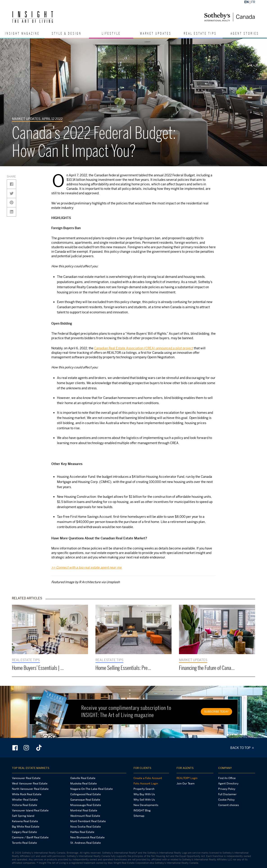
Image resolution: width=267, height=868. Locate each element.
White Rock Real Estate (27, 794)
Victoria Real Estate (25, 805)
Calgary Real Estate (24, 832)
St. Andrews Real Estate (86, 843)
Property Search (144, 789)
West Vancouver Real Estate (30, 784)
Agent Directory (228, 784)
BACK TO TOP (243, 748)
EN (247, 2)
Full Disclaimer (227, 794)
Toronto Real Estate (24, 843)
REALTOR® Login (187, 778)
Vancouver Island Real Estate (30, 810)
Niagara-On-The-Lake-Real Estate (92, 789)
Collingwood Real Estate (86, 794)
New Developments (146, 805)
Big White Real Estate (26, 827)
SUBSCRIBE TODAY (216, 712)
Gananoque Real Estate (85, 800)
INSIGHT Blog (142, 810)
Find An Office (227, 778)
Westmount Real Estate (85, 816)
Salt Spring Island (23, 816)
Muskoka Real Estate (84, 784)
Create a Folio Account (148, 778)
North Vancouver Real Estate (30, 789)
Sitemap (139, 816)
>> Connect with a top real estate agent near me (87, 567)
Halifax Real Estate (82, 832)
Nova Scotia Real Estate (86, 827)
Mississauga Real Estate (86, 805)
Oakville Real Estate (83, 778)
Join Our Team (186, 784)
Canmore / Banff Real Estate (30, 837)
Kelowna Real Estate (25, 821)
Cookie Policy (226, 800)
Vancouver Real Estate (26, 778)
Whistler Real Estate (25, 800)
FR (253, 2)
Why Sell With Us (144, 800)
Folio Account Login (146, 784)
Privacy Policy (227, 789)
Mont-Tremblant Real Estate (88, 821)
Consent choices (229, 805)
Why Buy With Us (144, 794)
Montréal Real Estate (84, 810)
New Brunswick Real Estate (87, 837)
